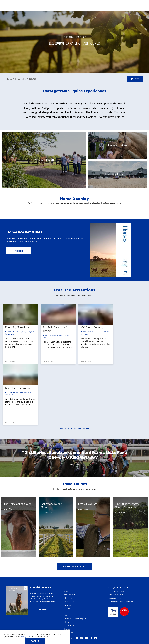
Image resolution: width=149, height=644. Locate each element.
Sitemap (67, 629)
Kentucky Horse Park (17, 328)
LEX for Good (69, 625)
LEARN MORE (19, 251)
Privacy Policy (69, 598)
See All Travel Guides (74, 566)
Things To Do (21, 79)
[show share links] (135, 79)
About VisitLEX (69, 595)
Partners (67, 615)
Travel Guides (69, 602)
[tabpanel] (19, 527)
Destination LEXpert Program (75, 619)
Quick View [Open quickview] (10, 362)
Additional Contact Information (121, 602)
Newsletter (68, 605)
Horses (32, 79)
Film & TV (68, 622)
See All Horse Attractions (74, 428)
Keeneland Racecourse (18, 388)
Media (66, 612)
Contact (67, 608)
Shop (66, 591)
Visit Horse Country (92, 328)
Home (10, 79)
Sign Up (43, 609)
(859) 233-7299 (115, 598)
